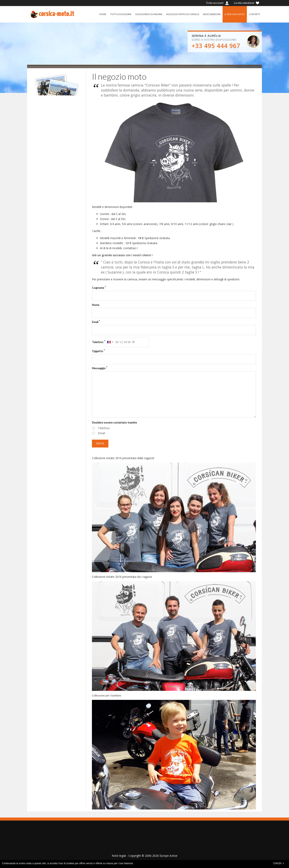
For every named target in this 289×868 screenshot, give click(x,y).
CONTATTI (254, 14)
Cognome (99, 288)
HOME (99, 14)
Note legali (119, 856)
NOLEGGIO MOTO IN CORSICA (181, 14)
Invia (100, 443)
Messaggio (100, 368)
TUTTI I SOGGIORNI (118, 14)
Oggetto (98, 351)
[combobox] (110, 342)
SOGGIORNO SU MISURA (146, 14)
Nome (96, 305)
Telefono (98, 342)
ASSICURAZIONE (210, 14)
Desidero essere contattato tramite (114, 422)
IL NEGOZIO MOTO (234, 14)
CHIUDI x (279, 863)
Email (96, 322)
